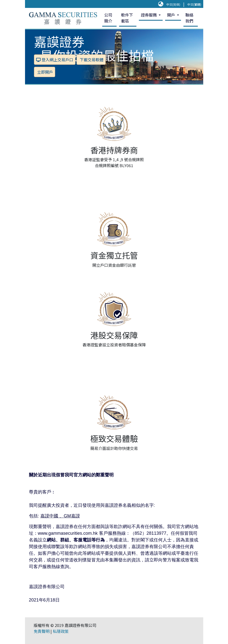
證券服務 (149, 15)
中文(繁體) (194, 4)
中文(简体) (173, 4)
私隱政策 (61, 631)
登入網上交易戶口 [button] (55, 60)
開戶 (172, 15)
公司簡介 (108, 18)
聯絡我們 (189, 18)
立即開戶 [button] (45, 72)
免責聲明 (42, 631)
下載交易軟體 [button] (91, 60)
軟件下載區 (127, 18)
